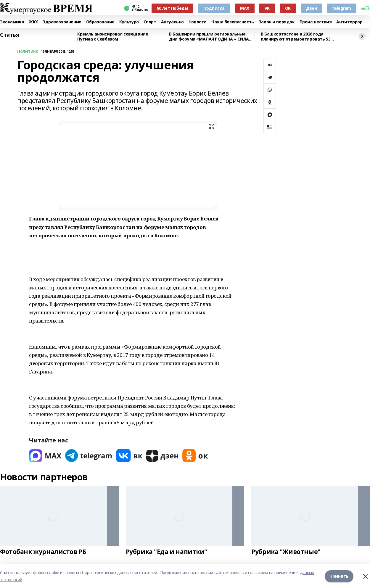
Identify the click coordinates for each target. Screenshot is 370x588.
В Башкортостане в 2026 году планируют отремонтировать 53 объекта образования (296, 37)
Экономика (12, 22)
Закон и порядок (277, 22)
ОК (288, 8)
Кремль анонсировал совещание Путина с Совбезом (113, 37)
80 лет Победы (173, 8)
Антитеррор (349, 22)
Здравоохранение (62, 22)
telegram (342, 8)
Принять (339, 576)
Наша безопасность (233, 22)
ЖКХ (33, 22)
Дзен (311, 8)
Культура (129, 22)
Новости (198, 22)
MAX (245, 8)
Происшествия (316, 22)
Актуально (172, 22)
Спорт (150, 22)
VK (267, 8)
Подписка (214, 8)
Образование (100, 22)
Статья (9, 35)
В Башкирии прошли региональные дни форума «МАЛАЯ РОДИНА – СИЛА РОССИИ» (209, 37)
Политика (28, 51)
